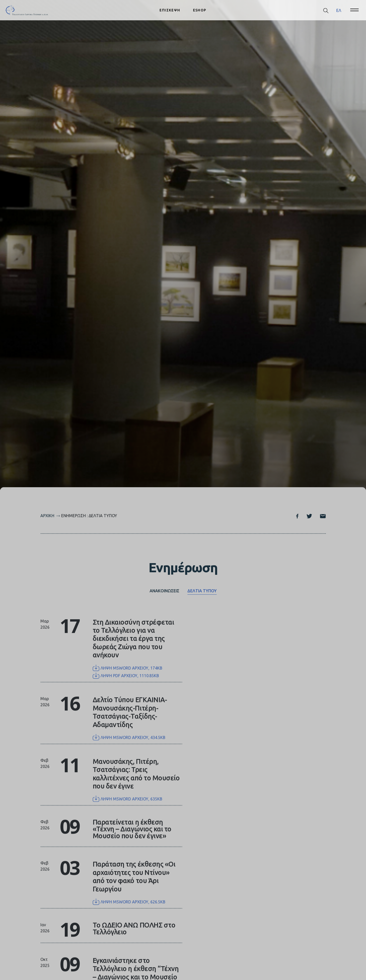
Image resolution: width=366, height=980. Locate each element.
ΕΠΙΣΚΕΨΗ (170, 10)
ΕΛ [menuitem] (339, 10)
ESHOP (200, 10)
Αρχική (47, 516)
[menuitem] (339, 10)
